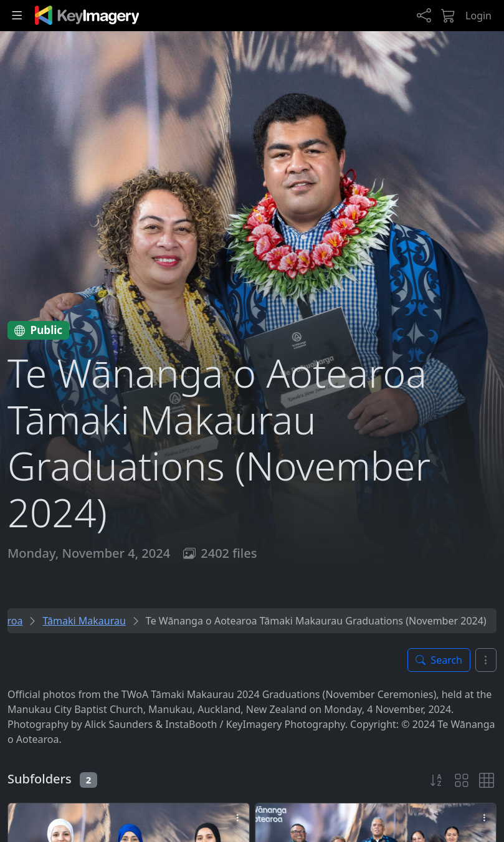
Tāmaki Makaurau (84, 621)
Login (478, 16)
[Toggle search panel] (439, 660)
